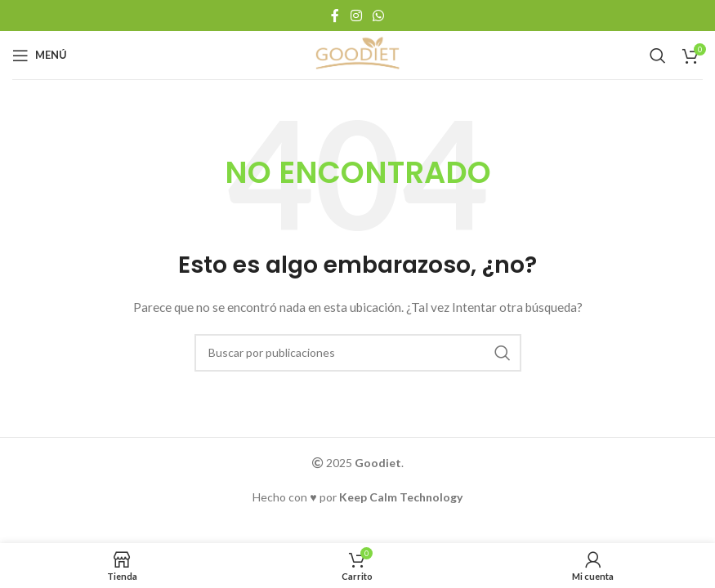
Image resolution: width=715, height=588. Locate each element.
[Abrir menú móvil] (40, 56)
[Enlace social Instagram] (356, 16)
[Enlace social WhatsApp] (378, 16)
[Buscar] (658, 56)
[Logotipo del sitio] (358, 53)
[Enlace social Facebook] (335, 16)
